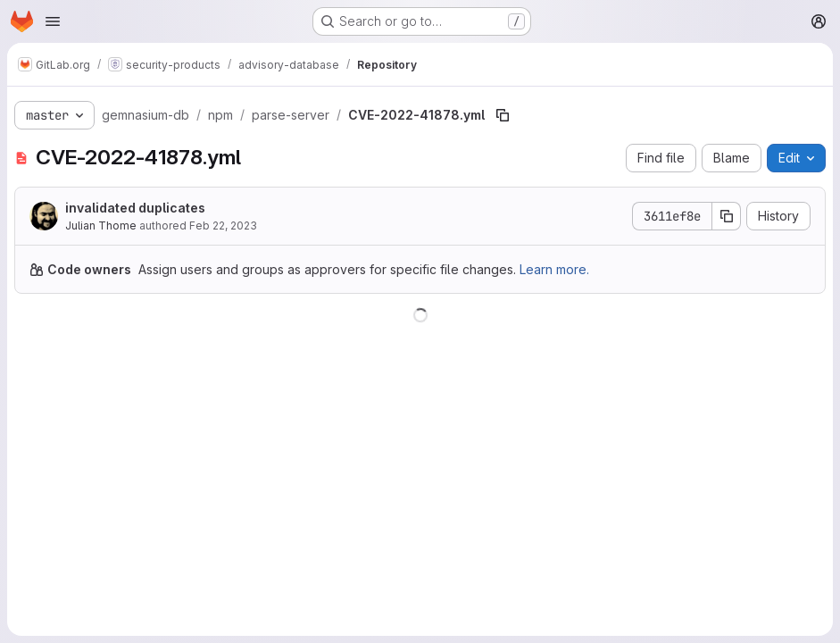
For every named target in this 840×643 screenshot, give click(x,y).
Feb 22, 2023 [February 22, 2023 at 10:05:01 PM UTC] (223, 225)
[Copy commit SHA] (727, 216)
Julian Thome (101, 225)
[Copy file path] (503, 115)
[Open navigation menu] (53, 21)
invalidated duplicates (135, 208)
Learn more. (554, 269)
